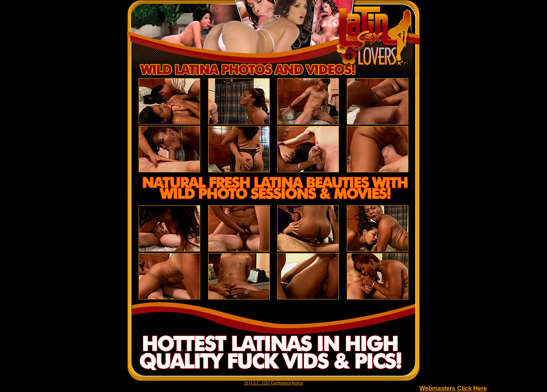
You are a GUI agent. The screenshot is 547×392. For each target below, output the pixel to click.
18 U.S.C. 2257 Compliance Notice (273, 383)
